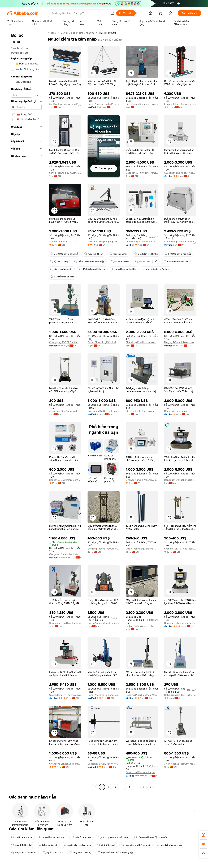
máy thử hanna (119, 254)
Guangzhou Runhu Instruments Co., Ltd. (142, 173)
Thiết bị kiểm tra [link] (108, 33)
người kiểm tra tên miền (77, 845)
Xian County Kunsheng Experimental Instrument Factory (142, 104)
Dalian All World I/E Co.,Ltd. (102, 342)
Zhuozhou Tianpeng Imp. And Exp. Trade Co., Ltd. (104, 242)
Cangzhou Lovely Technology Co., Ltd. (104, 764)
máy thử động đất (22, 845)
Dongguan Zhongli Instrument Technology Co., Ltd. (180, 623)
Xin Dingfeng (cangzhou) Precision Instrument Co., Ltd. (65, 104)
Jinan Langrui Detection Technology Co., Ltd (142, 242)
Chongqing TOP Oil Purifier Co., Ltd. (65, 342)
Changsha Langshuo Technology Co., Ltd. (65, 764)
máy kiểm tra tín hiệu (124, 269)
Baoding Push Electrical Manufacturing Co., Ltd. (142, 695)
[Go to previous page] (95, 787)
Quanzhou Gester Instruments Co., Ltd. (180, 411)
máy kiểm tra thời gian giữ (136, 845)
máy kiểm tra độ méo (62, 277)
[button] (113, 13)
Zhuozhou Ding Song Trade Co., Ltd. (65, 411)
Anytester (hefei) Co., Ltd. (63, 242)
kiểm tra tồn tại (48, 845)
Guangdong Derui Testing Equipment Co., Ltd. (180, 173)
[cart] (161, 14)
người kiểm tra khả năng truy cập (116, 853)
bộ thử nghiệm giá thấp (178, 254)
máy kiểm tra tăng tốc (170, 845)
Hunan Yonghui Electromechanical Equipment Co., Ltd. (104, 623)
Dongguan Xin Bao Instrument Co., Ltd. (104, 411)
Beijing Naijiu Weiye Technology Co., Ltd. (142, 626)
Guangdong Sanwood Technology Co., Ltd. (180, 242)
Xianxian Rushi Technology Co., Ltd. (142, 411)
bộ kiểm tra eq (59, 261)
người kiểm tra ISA (22, 837)
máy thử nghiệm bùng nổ (64, 254)
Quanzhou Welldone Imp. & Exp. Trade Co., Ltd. (142, 772)
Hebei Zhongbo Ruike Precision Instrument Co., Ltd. (104, 104)
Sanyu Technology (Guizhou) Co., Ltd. (65, 173)
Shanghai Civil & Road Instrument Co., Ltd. (180, 549)
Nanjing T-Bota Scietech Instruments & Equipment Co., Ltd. (180, 342)
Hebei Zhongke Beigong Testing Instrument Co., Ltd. (104, 695)
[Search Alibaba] (79, 13)
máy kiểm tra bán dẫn (176, 261)
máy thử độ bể (120, 261)
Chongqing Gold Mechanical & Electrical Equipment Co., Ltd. (142, 480)
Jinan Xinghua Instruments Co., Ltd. (180, 764)
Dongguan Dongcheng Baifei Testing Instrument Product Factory (180, 480)
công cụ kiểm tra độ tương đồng (152, 837)
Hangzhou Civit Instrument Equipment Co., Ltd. (65, 480)
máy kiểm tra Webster (24, 853)
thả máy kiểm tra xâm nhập (89, 261)
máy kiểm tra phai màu (52, 837)
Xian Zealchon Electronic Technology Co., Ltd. (180, 104)
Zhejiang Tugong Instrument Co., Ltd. (104, 549)
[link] (203, 835)
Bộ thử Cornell (106, 845)
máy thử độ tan (94, 254)
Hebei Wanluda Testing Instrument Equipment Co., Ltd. (180, 695)
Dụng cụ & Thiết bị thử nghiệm (77, 33)
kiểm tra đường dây (61, 269)
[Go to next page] (150, 787)
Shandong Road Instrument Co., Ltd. (142, 342)
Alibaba (52, 33)
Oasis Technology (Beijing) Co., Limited (142, 549)
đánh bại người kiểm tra (92, 269)
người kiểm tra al (53, 853)
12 (144, 787)
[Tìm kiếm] (126, 13)
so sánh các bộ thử (146, 261)
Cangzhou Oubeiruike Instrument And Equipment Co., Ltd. (65, 554)
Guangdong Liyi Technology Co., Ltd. (65, 695)
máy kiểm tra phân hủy (156, 269)
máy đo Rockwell (82, 837)
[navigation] (26, 410)
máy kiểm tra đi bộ (80, 853)
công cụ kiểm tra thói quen (113, 837)
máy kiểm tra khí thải (146, 254)
